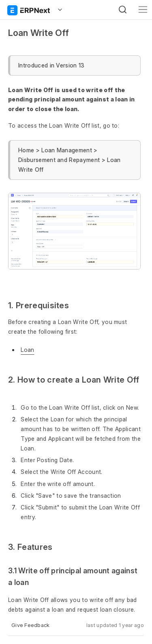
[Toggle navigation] (143, 9)
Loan (27, 350)
